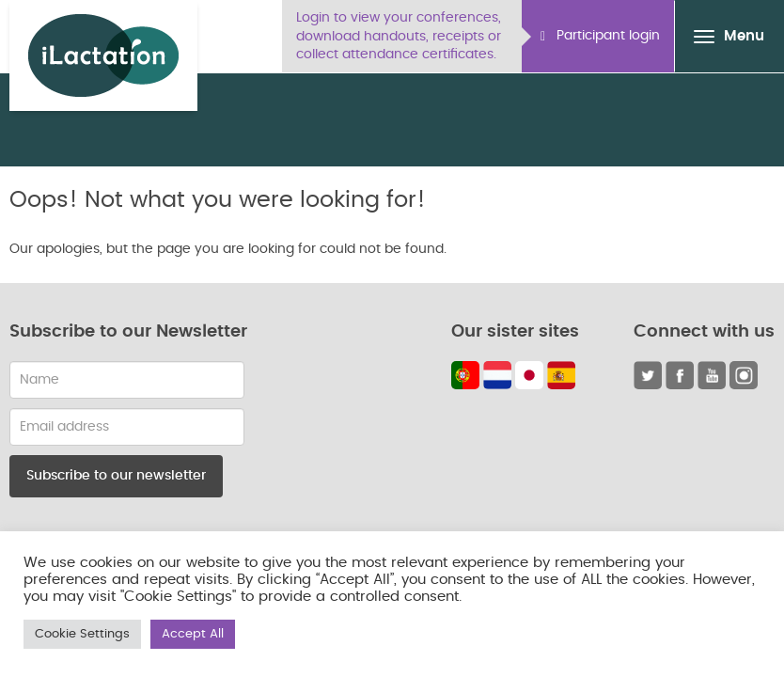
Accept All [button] (193, 634)
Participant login (600, 36)
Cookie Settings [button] (82, 634)
